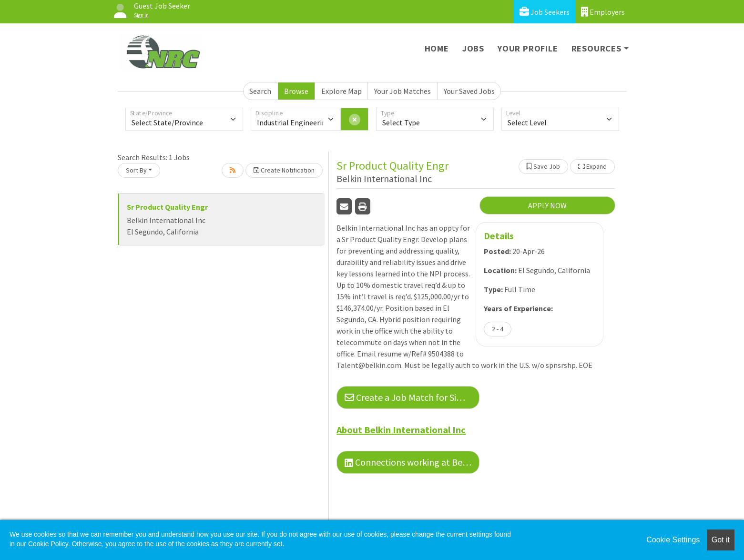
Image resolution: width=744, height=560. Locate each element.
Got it (721, 540)
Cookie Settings (673, 540)
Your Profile (528, 48)
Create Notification (284, 170)
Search (260, 91)
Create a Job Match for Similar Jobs (412, 397)
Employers (603, 12)
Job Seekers (545, 12)
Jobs (473, 48)
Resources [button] (596, 48)
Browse (296, 91)
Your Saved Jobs (469, 91)
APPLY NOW (547, 205)
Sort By (136, 170)
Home (437, 48)
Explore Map (341, 91)
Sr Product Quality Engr (167, 207)
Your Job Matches (403, 91)
